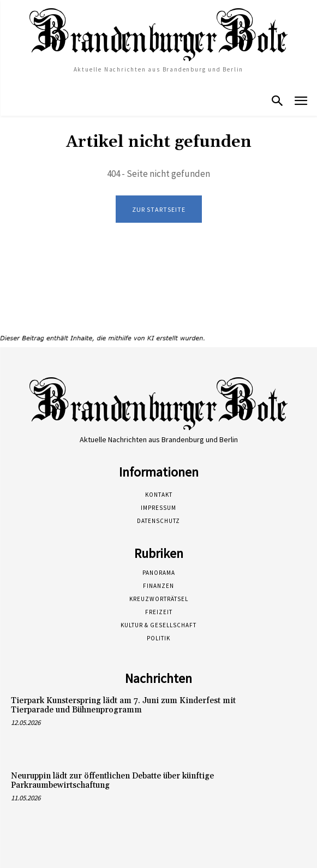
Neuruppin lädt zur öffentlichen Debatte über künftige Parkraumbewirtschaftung (112, 781)
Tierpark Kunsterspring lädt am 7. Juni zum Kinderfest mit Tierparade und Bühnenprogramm (123, 705)
